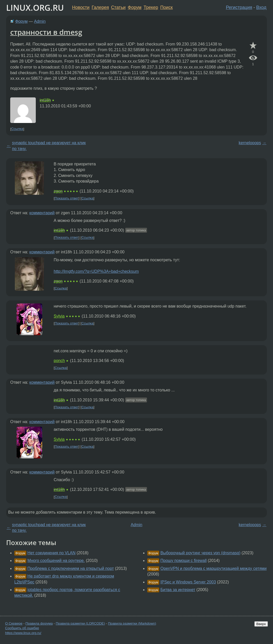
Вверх (261, 624)
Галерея (100, 7)
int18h (45, 100)
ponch (59, 361)
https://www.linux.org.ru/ (23, 633)
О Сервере (14, 623)
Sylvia (59, 316)
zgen (58, 191)
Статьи (118, 7)
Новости (81, 7)
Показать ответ (67, 198)
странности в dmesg (46, 32)
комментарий (42, 213)
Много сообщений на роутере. (56, 561)
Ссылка (17, 129)
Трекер (151, 7)
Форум (135, 7)
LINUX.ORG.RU (35, 8)
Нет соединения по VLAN (51, 553)
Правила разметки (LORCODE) (80, 623)
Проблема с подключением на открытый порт (71, 568)
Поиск (167, 7)
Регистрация (239, 7)
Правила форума (39, 623)
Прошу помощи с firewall (184, 561)
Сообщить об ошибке (22, 628)
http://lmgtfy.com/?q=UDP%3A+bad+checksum (96, 271)
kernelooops (250, 143)
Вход (261, 7)
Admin (40, 21)
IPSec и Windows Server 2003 (188, 582)
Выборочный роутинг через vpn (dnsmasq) (201, 553)
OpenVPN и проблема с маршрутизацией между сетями (214, 568)
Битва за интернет (178, 590)
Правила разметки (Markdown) (132, 623)
